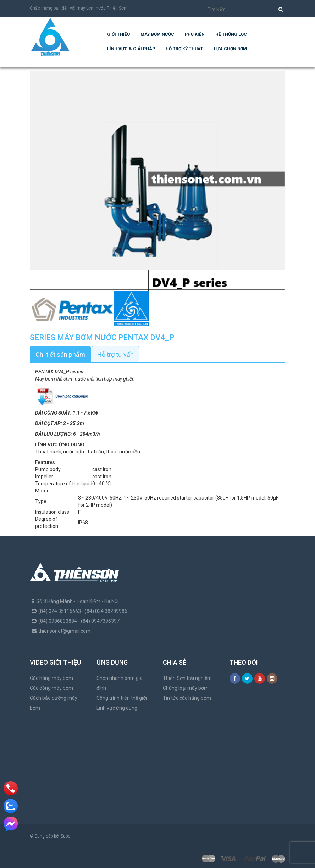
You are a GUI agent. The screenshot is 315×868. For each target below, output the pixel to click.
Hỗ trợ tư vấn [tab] (115, 354)
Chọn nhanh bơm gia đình (120, 683)
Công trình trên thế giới (122, 698)
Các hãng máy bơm (51, 678)
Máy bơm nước (157, 34)
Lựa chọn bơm (230, 49)
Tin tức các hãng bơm (187, 698)
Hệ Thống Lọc (231, 34)
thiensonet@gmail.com (64, 631)
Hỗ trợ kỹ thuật (184, 49)
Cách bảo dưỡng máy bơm (54, 703)
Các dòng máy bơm (51, 688)
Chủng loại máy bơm (186, 688)
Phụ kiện (195, 34)
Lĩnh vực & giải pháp (131, 49)
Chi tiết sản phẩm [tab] (60, 354)
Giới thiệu (118, 34)
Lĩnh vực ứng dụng (117, 708)
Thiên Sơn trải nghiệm (187, 678)
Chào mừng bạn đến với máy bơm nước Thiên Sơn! (79, 8)
